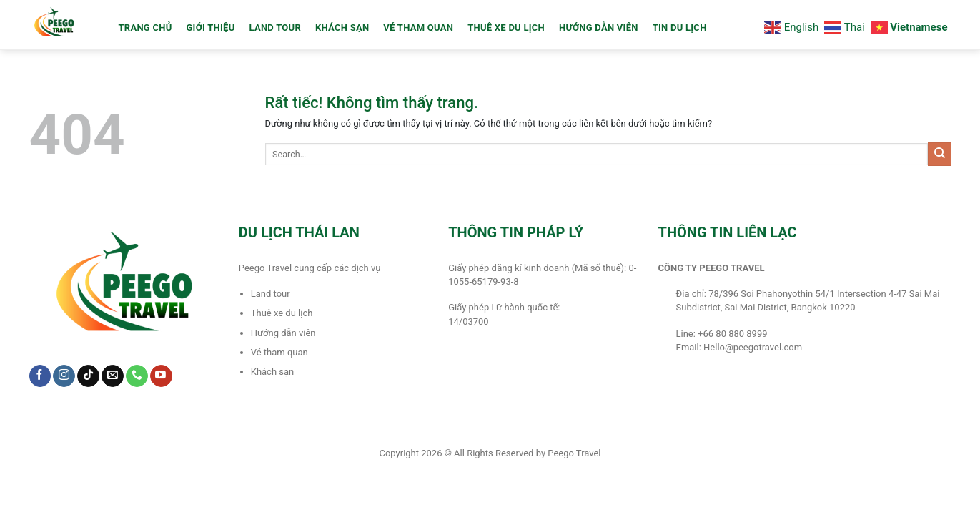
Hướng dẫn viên (599, 28)
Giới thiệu (210, 28)
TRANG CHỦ (145, 28)
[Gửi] (940, 154)
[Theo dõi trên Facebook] (40, 376)
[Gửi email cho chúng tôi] (113, 376)
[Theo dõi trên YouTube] (161, 376)
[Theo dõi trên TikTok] (88, 376)
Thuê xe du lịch (506, 28)
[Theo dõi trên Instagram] (64, 376)
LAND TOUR (275, 28)
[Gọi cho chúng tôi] (137, 376)
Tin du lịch (680, 28)
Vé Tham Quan (418, 28)
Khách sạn (342, 28)
